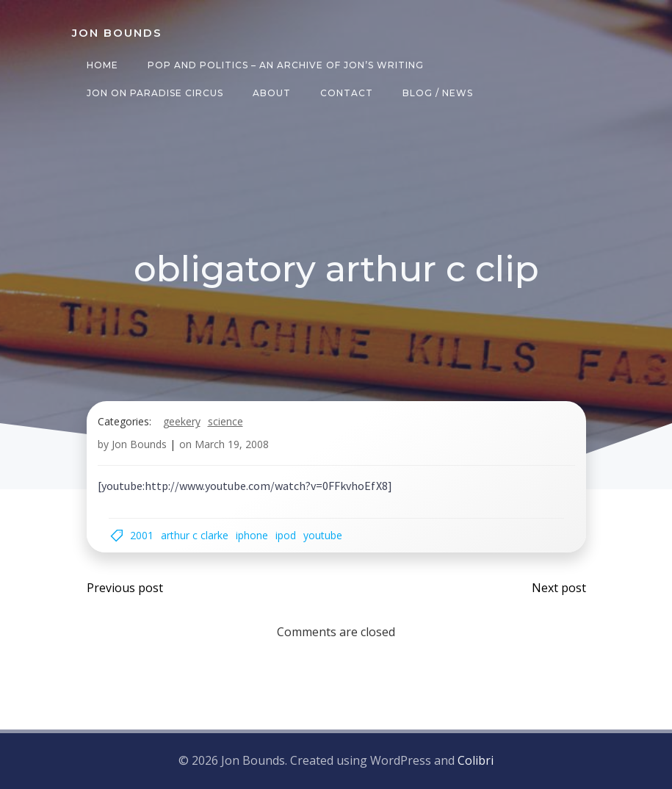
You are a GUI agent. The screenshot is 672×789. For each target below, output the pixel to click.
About (272, 93)
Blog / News (438, 93)
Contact (347, 93)
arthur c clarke (195, 535)
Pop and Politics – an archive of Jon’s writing (286, 65)
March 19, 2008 (232, 444)
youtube (323, 535)
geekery (182, 421)
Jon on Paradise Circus (155, 93)
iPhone (252, 535)
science (225, 421)
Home (102, 65)
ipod (286, 535)
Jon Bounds (139, 444)
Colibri (476, 760)
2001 (142, 535)
